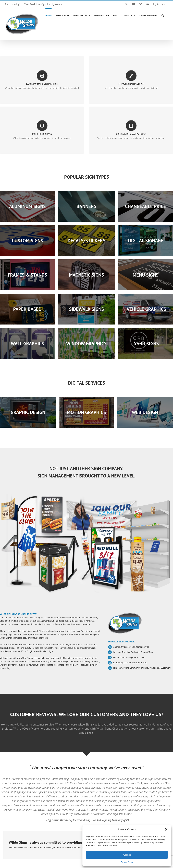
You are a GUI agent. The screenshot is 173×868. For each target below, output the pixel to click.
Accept (127, 855)
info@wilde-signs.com (50, 4)
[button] (166, 829)
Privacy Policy (127, 862)
